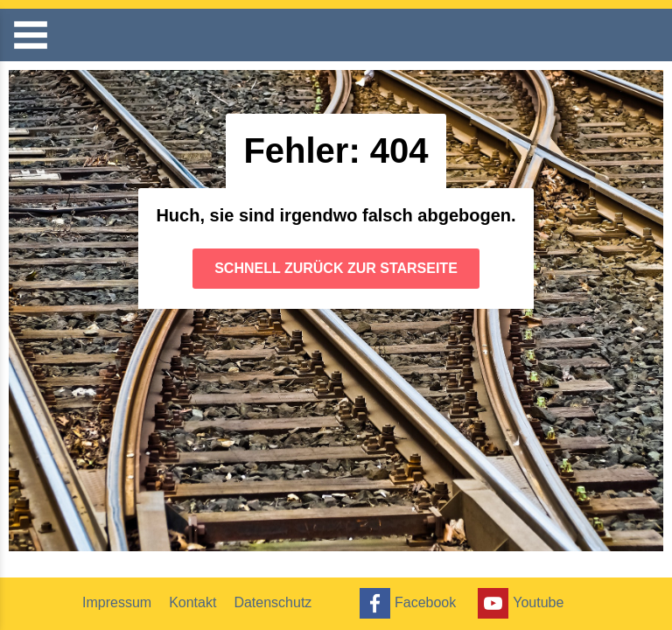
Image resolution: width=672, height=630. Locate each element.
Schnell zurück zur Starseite (336, 268)
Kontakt (192, 602)
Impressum (117, 602)
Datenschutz (273, 602)
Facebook (406, 603)
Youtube (518, 603)
